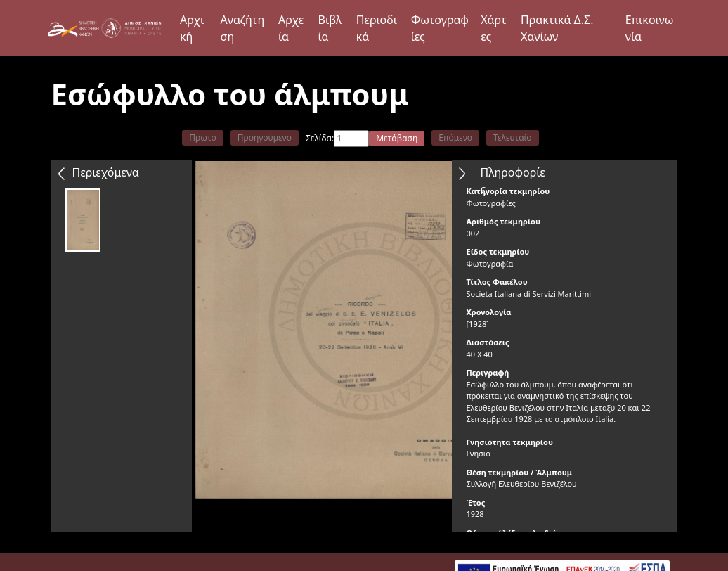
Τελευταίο (513, 137)
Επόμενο (455, 137)
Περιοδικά (377, 28)
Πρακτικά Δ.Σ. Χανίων (557, 28)
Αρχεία (291, 28)
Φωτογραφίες (440, 28)
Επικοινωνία (650, 28)
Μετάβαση (397, 138)
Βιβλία (330, 28)
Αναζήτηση (243, 28)
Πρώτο (202, 137)
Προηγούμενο (265, 137)
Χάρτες (494, 28)
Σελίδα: (320, 138)
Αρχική (192, 28)
